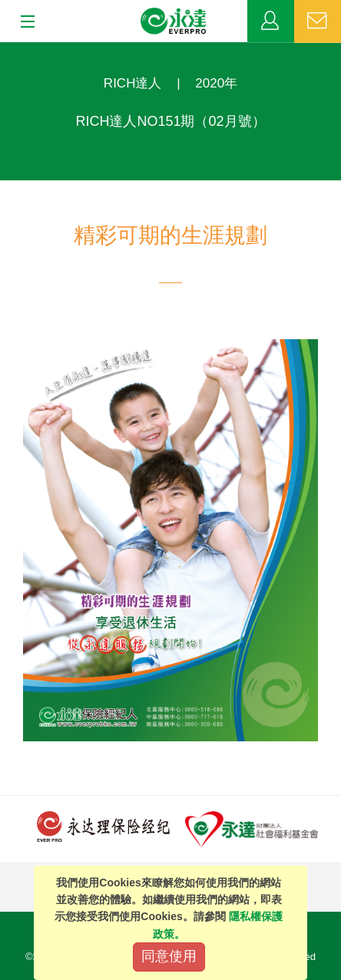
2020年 (216, 83)
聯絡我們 (318, 21)
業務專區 (271, 21)
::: (5, 50)
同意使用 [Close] (169, 956)
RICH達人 (133, 83)
